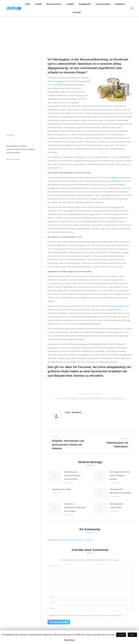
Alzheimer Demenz (88, 398)
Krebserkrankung (119, 398)
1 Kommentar (97, 394)
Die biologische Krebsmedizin (116, 506)
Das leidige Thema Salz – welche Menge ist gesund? (121, 475)
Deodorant (99, 398)
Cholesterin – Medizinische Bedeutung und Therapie (75, 507)
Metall (114, 177)
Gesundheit (108, 398)
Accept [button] (121, 635)
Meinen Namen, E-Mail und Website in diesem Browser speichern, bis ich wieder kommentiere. (86, 615)
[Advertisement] (21, 95)
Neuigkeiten (106, 33)
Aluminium (60, 81)
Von (84, 394)
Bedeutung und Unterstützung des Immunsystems (72, 475)
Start (97, 33)
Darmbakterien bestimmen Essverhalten (121, 491)
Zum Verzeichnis (13, 159)
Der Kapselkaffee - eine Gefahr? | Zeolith (74, 540)
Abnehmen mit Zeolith (62, 489)
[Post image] (54, 476)
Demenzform (118, 306)
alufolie (69, 398)
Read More (70, 640)
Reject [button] (132, 635)
